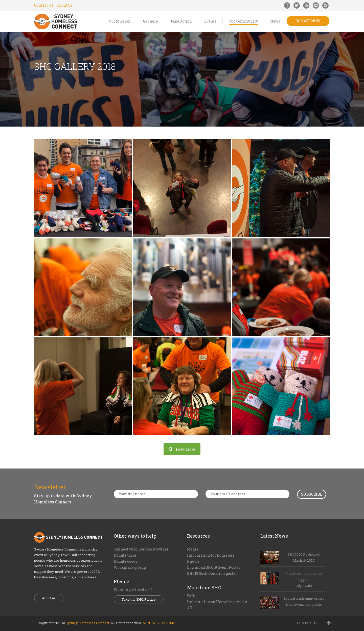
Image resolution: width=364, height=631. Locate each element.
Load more (182, 449)
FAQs (191, 596)
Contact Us (44, 5)
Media (193, 549)
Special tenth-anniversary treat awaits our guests (304, 601)
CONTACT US (308, 623)
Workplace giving (130, 567)
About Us (65, 5)
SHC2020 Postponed (304, 554)
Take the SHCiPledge (139, 599)
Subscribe (312, 494)
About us (49, 598)
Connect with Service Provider (141, 549)
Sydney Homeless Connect (87, 623)
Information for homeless (211, 555)
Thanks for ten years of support (304, 577)
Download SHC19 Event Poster (214, 567)
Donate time (125, 555)
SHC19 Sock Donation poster (212, 573)
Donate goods (126, 561)
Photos (193, 561)
